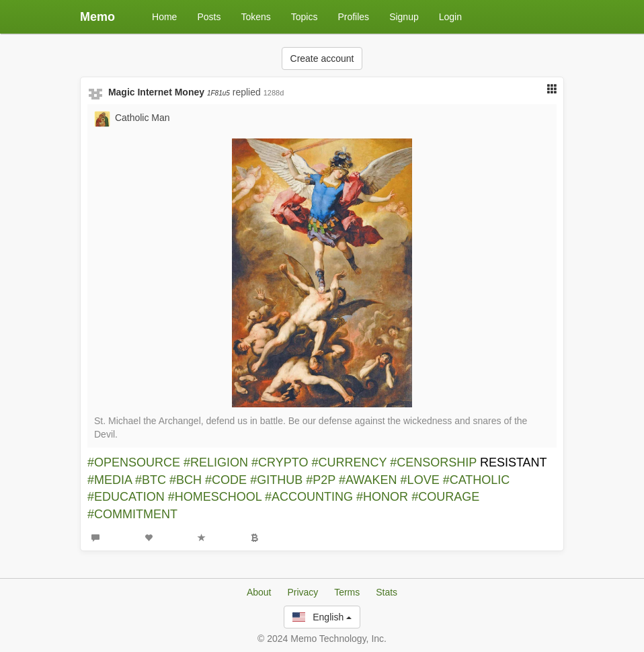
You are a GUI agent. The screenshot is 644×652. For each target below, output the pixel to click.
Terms (347, 592)
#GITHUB (276, 480)
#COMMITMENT (132, 514)
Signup (404, 17)
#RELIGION (216, 462)
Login (450, 17)
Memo (97, 17)
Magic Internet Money (169, 92)
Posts (209, 17)
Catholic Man (143, 118)
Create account (322, 58)
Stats (387, 592)
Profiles (353, 17)
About (259, 592)
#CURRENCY (350, 462)
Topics (305, 17)
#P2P (321, 480)
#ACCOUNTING (309, 497)
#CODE (226, 480)
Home (164, 17)
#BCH (186, 480)
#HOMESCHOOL (215, 497)
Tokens (255, 17)
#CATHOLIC (477, 480)
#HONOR (382, 497)
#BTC (151, 480)
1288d (274, 93)
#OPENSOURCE (134, 462)
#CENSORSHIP (433, 462)
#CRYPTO (280, 462)
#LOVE (420, 480)
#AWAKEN (368, 480)
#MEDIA (110, 480)
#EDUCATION (126, 497)
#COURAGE (445, 497)
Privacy (303, 592)
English (322, 617)
